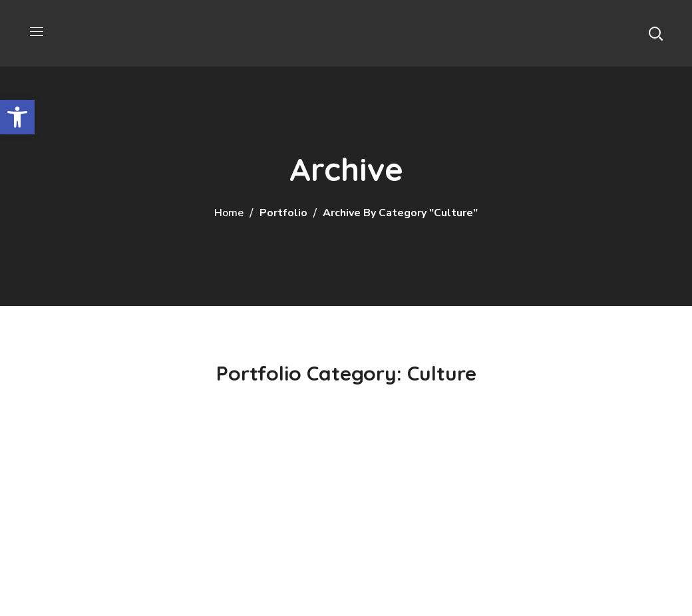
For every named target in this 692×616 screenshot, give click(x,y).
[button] (655, 33)
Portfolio (283, 213)
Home (229, 213)
